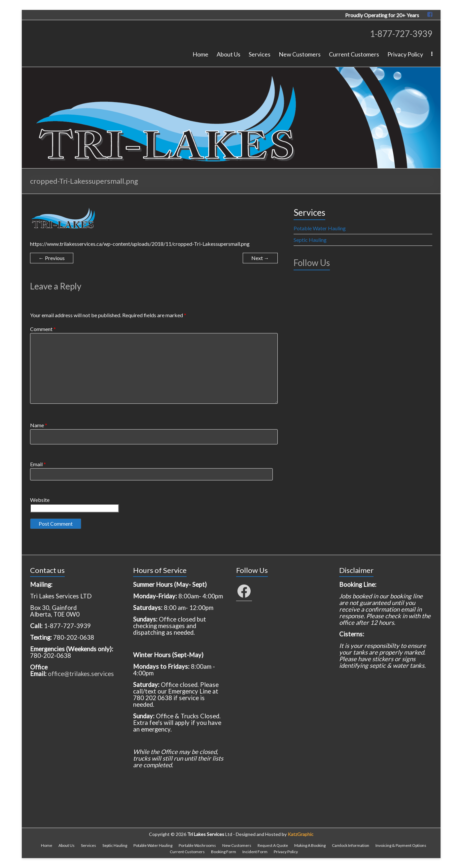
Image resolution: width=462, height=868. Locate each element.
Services (260, 54)
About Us (229, 54)
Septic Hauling (310, 240)
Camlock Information (351, 845)
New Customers (300, 54)
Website (40, 500)
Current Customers (354, 54)
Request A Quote (273, 845)
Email (38, 464)
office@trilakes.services (81, 674)
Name (39, 425)
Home (200, 54)
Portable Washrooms (197, 845)
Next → (260, 258)
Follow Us (312, 263)
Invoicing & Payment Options (401, 845)
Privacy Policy (405, 54)
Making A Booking (310, 845)
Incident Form (255, 852)
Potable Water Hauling (320, 228)
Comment (43, 329)
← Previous (52, 258)
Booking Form (224, 852)
